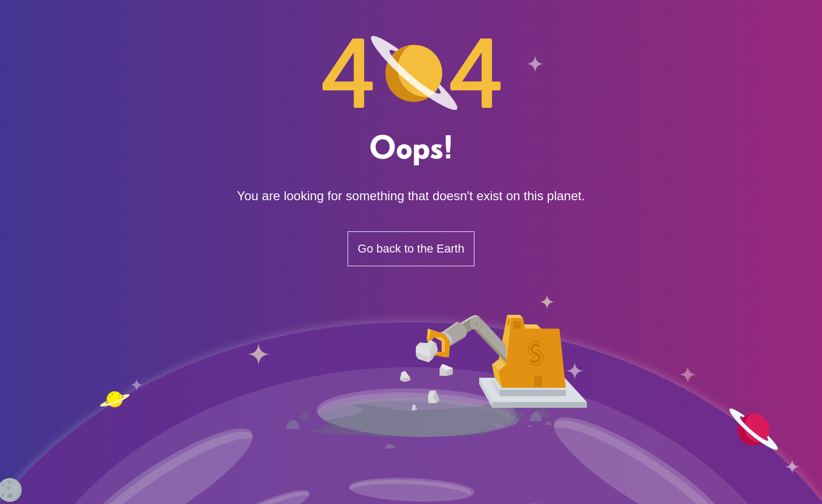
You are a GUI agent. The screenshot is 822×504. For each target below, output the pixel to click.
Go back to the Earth (411, 249)
